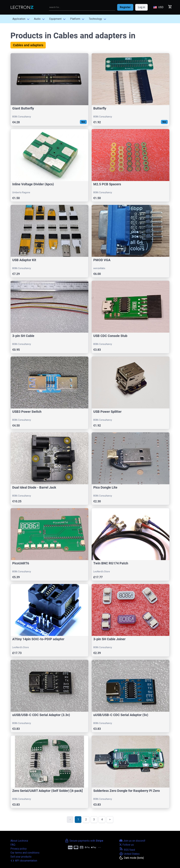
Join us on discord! (132, 841)
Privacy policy (19, 849)
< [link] (70, 819)
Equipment (55, 19)
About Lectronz (19, 841)
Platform (75, 19)
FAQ (13, 845)
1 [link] (78, 819)
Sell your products (21, 857)
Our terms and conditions (25, 853)
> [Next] (110, 819)
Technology (95, 19)
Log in (141, 7)
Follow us (126, 845)
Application (19, 19)
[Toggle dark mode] (132, 858)
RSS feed (127, 850)
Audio (37, 19)
